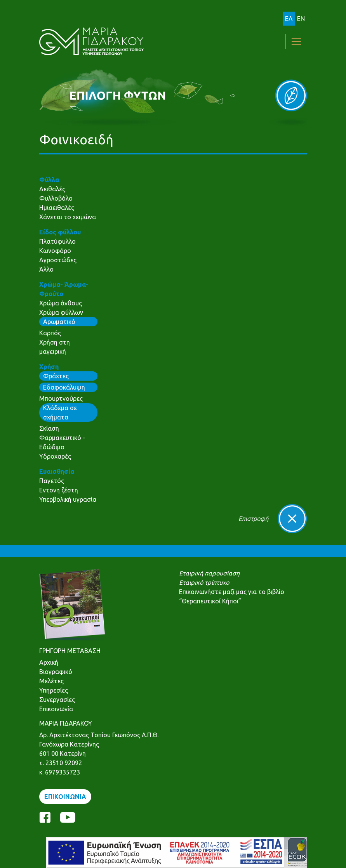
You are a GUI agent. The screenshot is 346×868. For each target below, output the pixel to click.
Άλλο (46, 269)
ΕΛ (289, 19)
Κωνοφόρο (55, 251)
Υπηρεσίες (54, 690)
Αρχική (49, 662)
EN (301, 19)
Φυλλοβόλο (56, 198)
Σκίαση (49, 428)
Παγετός (52, 481)
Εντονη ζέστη (59, 490)
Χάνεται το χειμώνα (68, 217)
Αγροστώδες (58, 260)
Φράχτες (56, 376)
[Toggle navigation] (296, 42)
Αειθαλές (52, 189)
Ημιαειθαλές (57, 208)
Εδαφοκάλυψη (64, 387)
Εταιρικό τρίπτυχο (204, 582)
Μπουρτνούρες (61, 398)
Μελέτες (51, 681)
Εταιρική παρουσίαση (209, 573)
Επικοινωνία (56, 709)
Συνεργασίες (57, 700)
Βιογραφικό (56, 672)
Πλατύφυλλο (57, 241)
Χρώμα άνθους (61, 303)
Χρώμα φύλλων (61, 312)
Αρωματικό (59, 322)
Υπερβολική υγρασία (68, 499)
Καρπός (50, 333)
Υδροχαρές (55, 456)
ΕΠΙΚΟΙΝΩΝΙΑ (65, 797)
